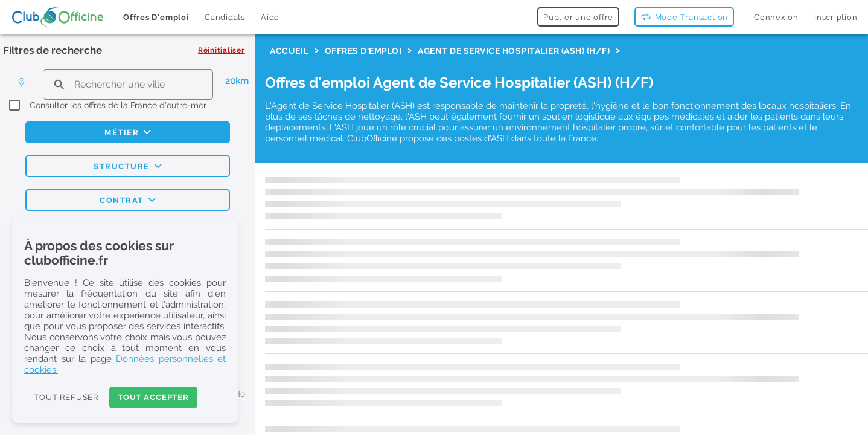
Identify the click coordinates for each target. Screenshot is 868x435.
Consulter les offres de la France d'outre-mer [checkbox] (118, 105)
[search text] (128, 84)
